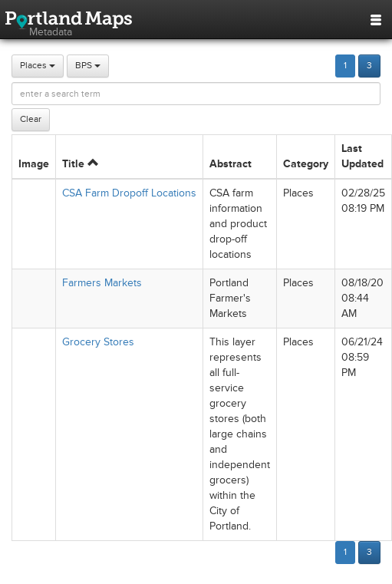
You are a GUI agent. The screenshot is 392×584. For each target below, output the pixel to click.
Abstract (231, 164)
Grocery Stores (98, 342)
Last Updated (362, 156)
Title (80, 164)
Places (38, 66)
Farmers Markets (102, 283)
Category (306, 164)
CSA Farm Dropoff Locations (129, 193)
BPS (88, 66)
